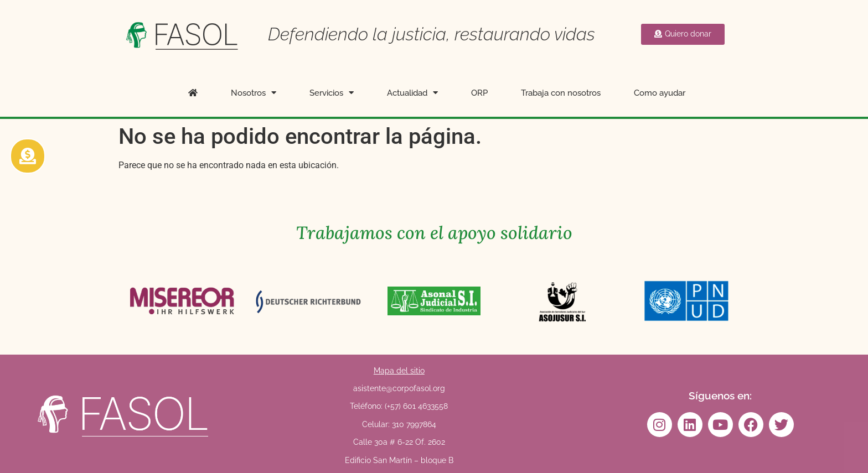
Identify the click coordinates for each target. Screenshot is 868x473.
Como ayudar (660, 93)
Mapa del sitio (399, 371)
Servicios (332, 93)
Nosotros (254, 93)
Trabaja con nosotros (561, 93)
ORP (479, 93)
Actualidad (412, 93)
